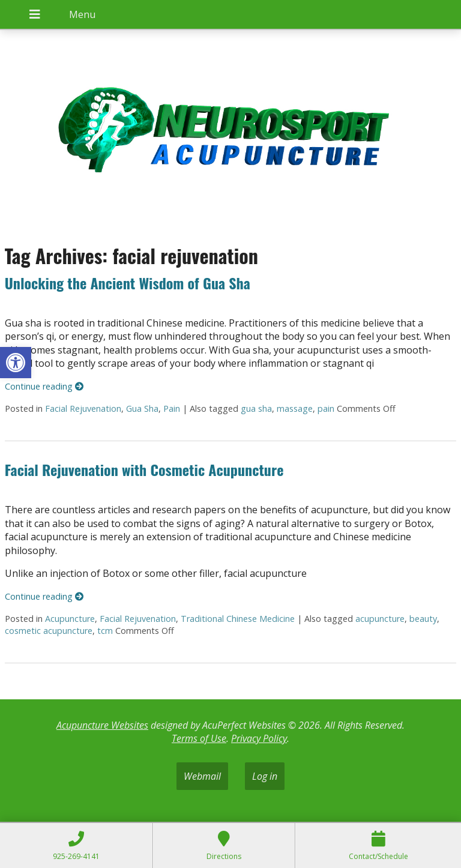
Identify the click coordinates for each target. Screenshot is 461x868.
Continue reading (44, 386)
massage (295, 408)
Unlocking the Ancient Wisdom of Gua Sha (128, 283)
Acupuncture (70, 619)
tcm (105, 631)
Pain (172, 408)
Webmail (202, 776)
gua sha (256, 408)
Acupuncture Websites (102, 725)
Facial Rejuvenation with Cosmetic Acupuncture (144, 469)
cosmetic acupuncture (49, 631)
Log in (265, 776)
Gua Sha (142, 408)
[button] (16, 363)
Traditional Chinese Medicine (238, 619)
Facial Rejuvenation (83, 408)
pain (326, 408)
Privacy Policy (259, 738)
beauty (423, 619)
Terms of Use (199, 738)
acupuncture (380, 619)
